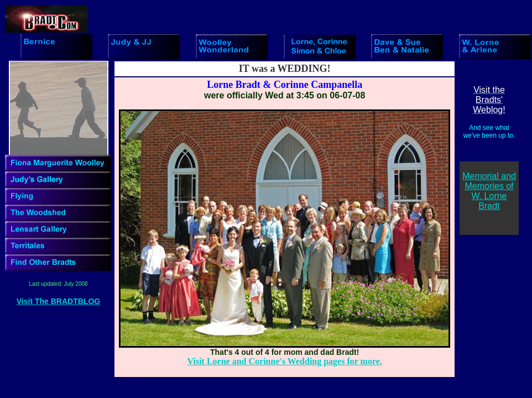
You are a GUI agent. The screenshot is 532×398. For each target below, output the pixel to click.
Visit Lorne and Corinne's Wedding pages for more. (285, 361)
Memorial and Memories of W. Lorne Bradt (489, 191)
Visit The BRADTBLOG (58, 301)
